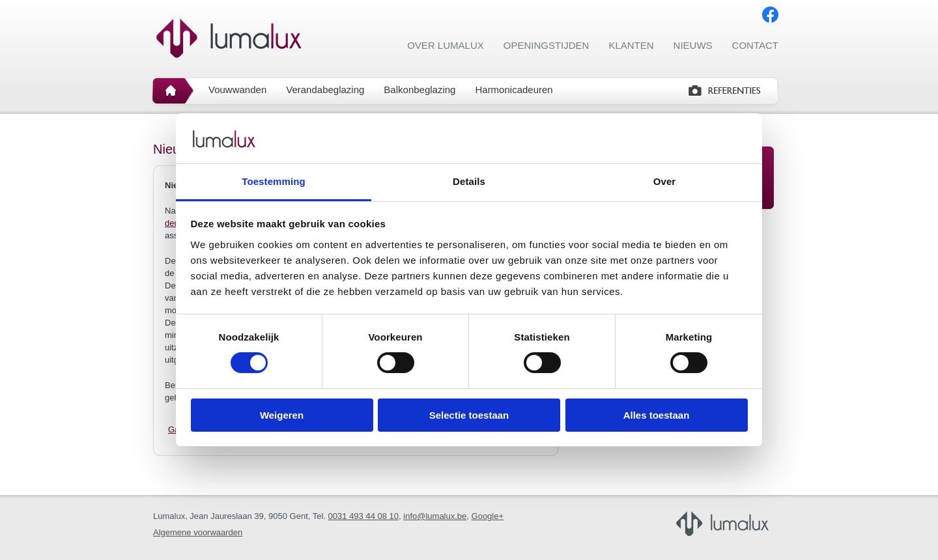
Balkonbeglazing (419, 90)
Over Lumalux (446, 45)
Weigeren (282, 415)
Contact (755, 45)
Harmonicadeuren (514, 90)
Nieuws (693, 45)
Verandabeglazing (325, 90)
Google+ (488, 516)
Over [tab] (665, 181)
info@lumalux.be (435, 516)
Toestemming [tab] (274, 181)
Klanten (631, 45)
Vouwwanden (237, 90)
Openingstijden (547, 45)
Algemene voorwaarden (198, 532)
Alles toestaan (657, 415)
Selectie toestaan (469, 415)
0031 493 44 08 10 (363, 516)
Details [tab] (469, 181)
